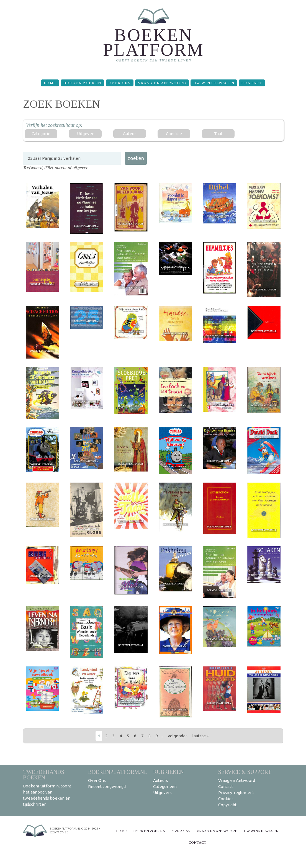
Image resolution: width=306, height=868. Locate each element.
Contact (252, 83)
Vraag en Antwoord (162, 83)
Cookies (226, 799)
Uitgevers (162, 793)
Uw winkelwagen (214, 83)
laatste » (200, 736)
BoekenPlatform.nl (118, 772)
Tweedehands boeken (44, 775)
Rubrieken (169, 772)
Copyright (227, 805)
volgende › (178, 736)
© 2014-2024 (90, 829)
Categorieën (165, 786)
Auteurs (161, 780)
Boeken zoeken (82, 83)
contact (56, 832)
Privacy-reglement (236, 793)
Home (50, 83)
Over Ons (120, 83)
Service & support (245, 772)
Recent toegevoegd (107, 786)
